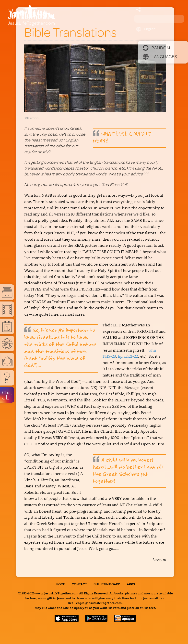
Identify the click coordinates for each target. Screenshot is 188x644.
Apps (131, 584)
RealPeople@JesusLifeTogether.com (95, 603)
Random (156, 48)
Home (60, 584)
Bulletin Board (107, 584)
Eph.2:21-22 (128, 356)
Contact (79, 584)
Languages (160, 56)
